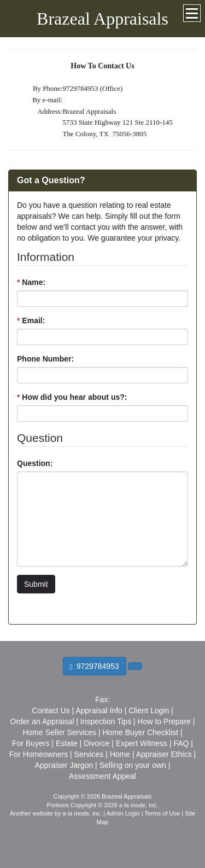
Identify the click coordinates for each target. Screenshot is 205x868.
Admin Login (123, 813)
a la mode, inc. (83, 813)
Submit (36, 584)
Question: (35, 463)
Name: (31, 282)
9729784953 (95, 666)
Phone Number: (45, 359)
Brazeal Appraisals (102, 19)
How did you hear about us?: (72, 397)
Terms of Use (162, 813)
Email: (31, 321)
